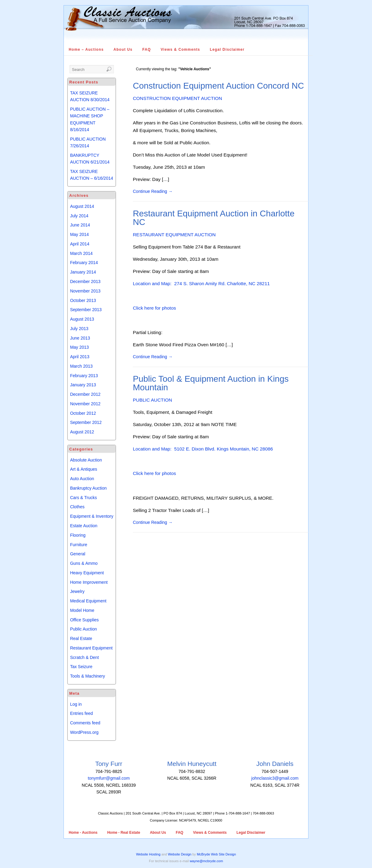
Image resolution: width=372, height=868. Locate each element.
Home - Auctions (83, 833)
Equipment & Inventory (92, 516)
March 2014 (81, 253)
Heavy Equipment (87, 573)
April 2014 (80, 244)
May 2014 (79, 234)
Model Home (82, 610)
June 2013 (80, 338)
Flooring (78, 535)
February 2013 (84, 376)
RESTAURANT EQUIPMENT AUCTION (174, 235)
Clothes (77, 507)
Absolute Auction (86, 460)
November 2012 (85, 404)
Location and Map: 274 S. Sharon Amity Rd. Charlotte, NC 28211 (201, 283)
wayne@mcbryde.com (206, 861)
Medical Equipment (88, 601)
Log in (76, 704)
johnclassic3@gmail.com (275, 778)
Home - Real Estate (124, 833)
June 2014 (80, 225)
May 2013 (79, 347)
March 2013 (81, 366)
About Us (123, 50)
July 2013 (79, 329)
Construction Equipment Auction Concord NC (218, 86)
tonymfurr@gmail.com (109, 778)
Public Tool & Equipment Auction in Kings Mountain (211, 383)
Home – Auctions (86, 50)
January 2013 (83, 385)
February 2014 (84, 263)
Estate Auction (84, 526)
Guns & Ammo (84, 563)
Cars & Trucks (83, 498)
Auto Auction (82, 479)
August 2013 (82, 319)
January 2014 (83, 272)
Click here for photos (154, 308)
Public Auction (83, 629)
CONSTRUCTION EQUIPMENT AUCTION (177, 98)
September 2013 (86, 310)
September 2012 (86, 422)
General (78, 554)
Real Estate (81, 638)
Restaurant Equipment (91, 648)
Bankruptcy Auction (88, 488)
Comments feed (85, 723)
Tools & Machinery (87, 676)
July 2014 (79, 216)
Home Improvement (89, 582)
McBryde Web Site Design (216, 854)
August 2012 (82, 432)
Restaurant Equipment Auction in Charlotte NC (214, 218)
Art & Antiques (84, 469)
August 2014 (82, 206)
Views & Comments (180, 50)
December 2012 (85, 394)
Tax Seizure (81, 667)
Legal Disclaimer (227, 50)
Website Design (180, 854)
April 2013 (80, 357)
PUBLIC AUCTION (152, 400)
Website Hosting (148, 854)
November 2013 (85, 291)
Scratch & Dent (84, 657)
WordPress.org (84, 732)
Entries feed (81, 713)
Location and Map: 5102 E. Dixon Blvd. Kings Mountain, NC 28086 (203, 449)
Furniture (78, 545)
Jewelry (77, 591)
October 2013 (83, 300)
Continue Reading (153, 191)
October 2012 (83, 413)
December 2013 (85, 281)
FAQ (147, 50)
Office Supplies (84, 620)
